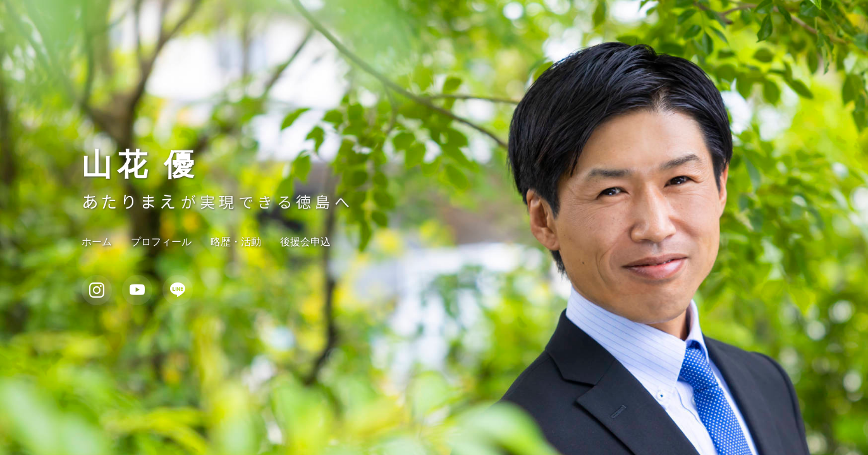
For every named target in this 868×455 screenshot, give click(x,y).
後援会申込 (305, 242)
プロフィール (161, 242)
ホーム (97, 242)
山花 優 (140, 165)
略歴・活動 (236, 242)
